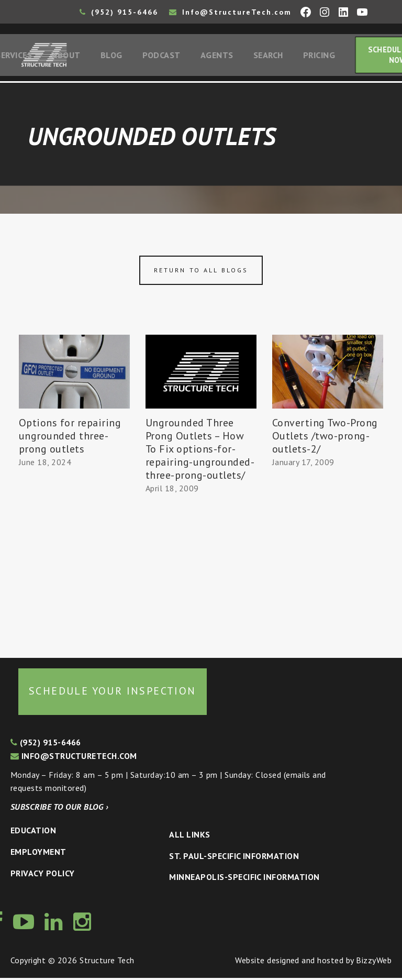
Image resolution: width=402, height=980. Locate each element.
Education (33, 833)
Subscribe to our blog (59, 809)
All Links (189, 836)
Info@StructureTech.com (230, 12)
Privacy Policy (43, 875)
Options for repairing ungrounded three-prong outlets (70, 438)
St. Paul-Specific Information (234, 858)
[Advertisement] (74, 560)
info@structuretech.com (74, 758)
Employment (38, 854)
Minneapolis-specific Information (244, 879)
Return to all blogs (201, 272)
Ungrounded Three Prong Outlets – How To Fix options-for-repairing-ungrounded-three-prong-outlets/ (200, 452)
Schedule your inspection (113, 693)
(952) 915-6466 (119, 12)
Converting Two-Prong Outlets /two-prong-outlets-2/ (325, 438)
